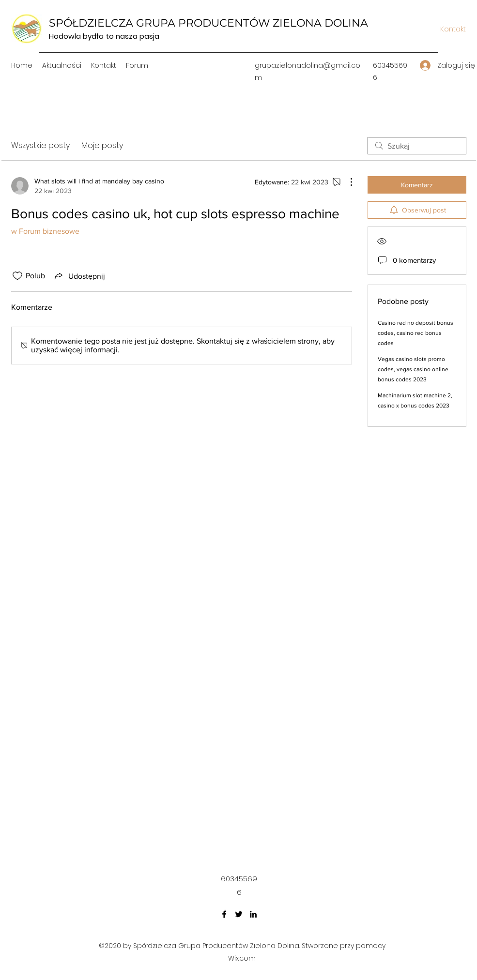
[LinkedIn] (253, 914)
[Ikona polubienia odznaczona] (17, 276)
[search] (417, 146)
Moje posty (102, 145)
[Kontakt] (453, 29)
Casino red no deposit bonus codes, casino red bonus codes (415, 333)
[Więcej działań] (346, 182)
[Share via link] (79, 276)
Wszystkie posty (40, 145)
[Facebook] (224, 914)
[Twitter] (239, 914)
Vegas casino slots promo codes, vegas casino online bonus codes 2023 (413, 369)
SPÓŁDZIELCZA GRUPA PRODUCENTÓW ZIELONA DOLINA (208, 23)
